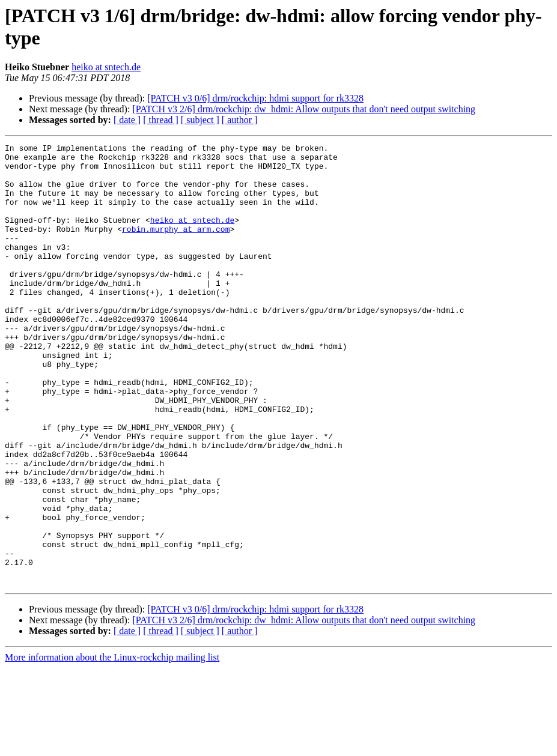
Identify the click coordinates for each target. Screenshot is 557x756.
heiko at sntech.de (106, 67)
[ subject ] (200, 120)
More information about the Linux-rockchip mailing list (112, 745)
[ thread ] (161, 120)
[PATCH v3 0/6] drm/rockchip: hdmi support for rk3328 (255, 98)
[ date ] (127, 120)
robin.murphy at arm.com (176, 247)
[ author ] (240, 120)
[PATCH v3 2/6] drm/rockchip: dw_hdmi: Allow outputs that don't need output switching (304, 109)
